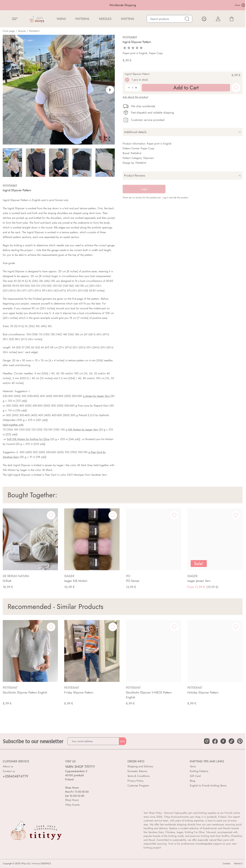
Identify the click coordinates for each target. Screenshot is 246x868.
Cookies (226, 864)
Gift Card (195, 776)
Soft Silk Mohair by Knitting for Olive (28, 439)
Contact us (9, 771)
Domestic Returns (137, 771)
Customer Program (138, 786)
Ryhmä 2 (238, 864)
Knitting (128, 19)
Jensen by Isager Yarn (97, 396)
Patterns (82, 19)
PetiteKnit (34, 31)
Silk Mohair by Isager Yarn (83, 430)
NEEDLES (105, 19)
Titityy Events (72, 805)
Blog (192, 781)
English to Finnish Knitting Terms (208, 786)
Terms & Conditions (139, 776)
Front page (9, 31)
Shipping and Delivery (140, 766)
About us (8, 766)
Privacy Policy (136, 781)
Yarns (193, 766)
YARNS (61, 19)
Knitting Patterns (199, 771)
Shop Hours (72, 800)
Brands (22, 31)
